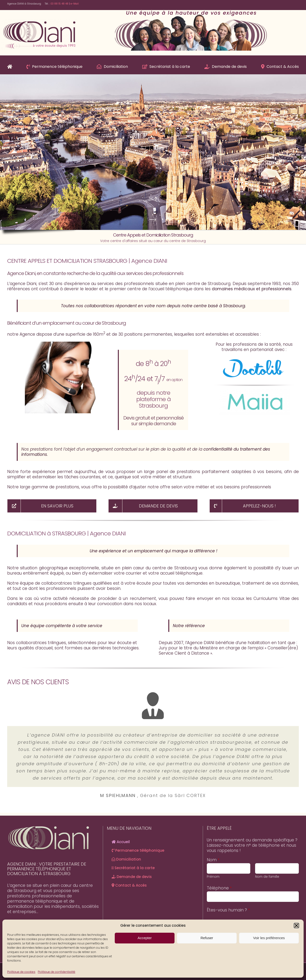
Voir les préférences (269, 938)
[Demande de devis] (153, 506)
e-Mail (74, 4)
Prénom (213, 877)
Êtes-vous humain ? (228, 910)
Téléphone (219, 888)
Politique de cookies (21, 972)
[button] (296, 926)
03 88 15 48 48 (59, 4)
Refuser (207, 938)
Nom (213, 860)
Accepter (145, 938)
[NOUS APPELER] (254, 506)
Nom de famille (267, 877)
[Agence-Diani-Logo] (39, 20)
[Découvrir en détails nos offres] (52, 506)
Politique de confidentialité (57, 972)
